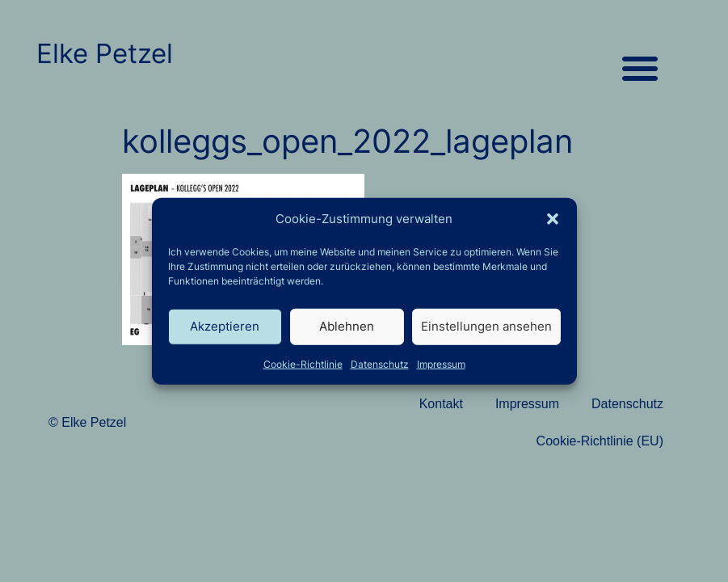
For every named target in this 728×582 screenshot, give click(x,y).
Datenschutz (380, 363)
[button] (553, 219)
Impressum (441, 363)
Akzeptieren (225, 326)
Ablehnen (347, 326)
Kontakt (441, 404)
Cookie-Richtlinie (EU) (600, 441)
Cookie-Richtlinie (303, 363)
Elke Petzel (105, 53)
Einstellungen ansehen (486, 326)
